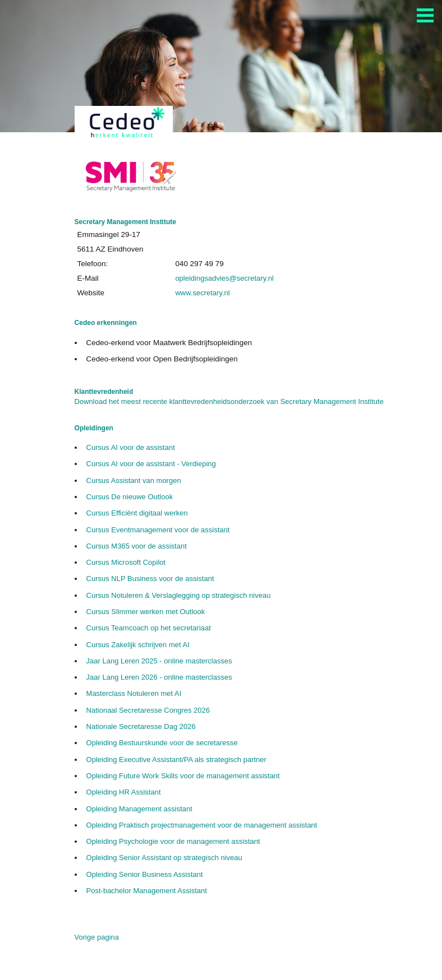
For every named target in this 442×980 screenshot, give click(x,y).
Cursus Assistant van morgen (134, 480)
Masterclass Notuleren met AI (134, 693)
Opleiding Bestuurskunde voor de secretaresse (162, 743)
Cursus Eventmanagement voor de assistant (158, 530)
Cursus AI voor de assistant (131, 447)
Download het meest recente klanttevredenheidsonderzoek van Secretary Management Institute (229, 401)
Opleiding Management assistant (139, 809)
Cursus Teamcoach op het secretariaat (149, 628)
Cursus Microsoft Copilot (126, 562)
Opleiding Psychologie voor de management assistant (173, 841)
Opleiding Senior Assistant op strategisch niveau (164, 858)
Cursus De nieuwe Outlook (130, 497)
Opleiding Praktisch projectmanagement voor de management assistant (202, 825)
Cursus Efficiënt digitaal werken (137, 513)
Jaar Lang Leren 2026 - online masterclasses (159, 677)
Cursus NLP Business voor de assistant (150, 579)
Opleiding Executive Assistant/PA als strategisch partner (176, 760)
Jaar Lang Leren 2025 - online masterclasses (159, 661)
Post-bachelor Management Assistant (147, 891)
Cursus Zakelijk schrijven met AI (138, 645)
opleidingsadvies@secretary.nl (224, 278)
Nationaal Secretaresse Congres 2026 (148, 710)
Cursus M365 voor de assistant (137, 546)
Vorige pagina (97, 937)
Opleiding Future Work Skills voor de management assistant (183, 776)
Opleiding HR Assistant (124, 792)
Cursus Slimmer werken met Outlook (146, 612)
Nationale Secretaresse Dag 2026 (141, 726)
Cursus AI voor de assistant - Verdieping (151, 464)
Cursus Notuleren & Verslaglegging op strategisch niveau (179, 595)
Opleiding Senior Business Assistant (145, 874)
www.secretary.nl (202, 293)
